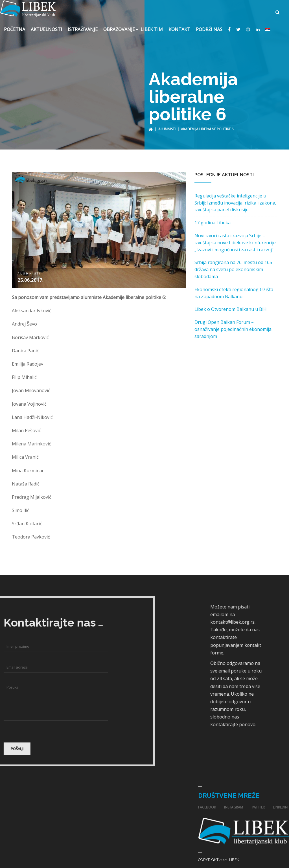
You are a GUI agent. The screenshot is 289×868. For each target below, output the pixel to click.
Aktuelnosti (46, 27)
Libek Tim (152, 27)
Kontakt (179, 27)
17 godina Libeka (213, 220)
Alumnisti (167, 126)
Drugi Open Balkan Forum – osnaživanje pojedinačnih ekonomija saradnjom (233, 326)
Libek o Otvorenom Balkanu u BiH (231, 306)
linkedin (280, 804)
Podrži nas (209, 27)
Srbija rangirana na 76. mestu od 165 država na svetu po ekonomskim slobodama (233, 267)
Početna (15, 27)
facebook (207, 804)
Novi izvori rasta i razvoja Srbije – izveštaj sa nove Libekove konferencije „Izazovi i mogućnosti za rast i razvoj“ (235, 240)
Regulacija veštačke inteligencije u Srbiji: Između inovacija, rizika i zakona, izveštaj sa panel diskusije (235, 200)
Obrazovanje (119, 27)
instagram (234, 804)
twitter (258, 804)
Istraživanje (83, 27)
